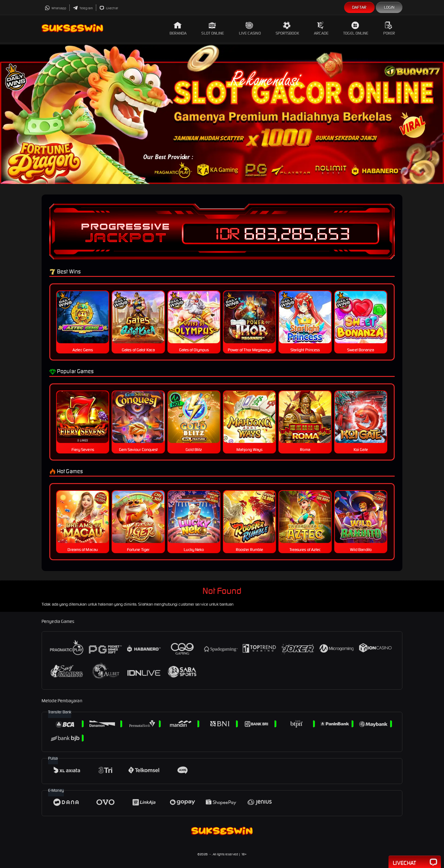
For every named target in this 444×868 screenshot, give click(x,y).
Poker (389, 29)
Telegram (83, 8)
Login (389, 7)
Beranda (178, 29)
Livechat (109, 8)
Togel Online (356, 29)
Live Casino (250, 29)
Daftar (359, 7)
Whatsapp (55, 8)
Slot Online (213, 29)
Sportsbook (287, 29)
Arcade (321, 29)
